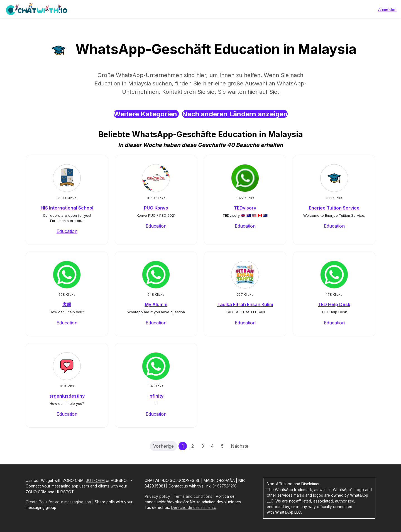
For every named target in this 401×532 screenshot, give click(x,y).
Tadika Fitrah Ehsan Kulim (245, 304)
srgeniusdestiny (67, 396)
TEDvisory (245, 208)
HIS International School (67, 208)
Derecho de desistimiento (194, 508)
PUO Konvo (156, 208)
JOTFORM (95, 481)
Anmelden (387, 9)
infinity (156, 396)
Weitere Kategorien (146, 114)
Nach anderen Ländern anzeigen (235, 114)
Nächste (240, 446)
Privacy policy (157, 496)
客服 (67, 304)
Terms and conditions (193, 496)
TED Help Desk (334, 304)
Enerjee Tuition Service (334, 208)
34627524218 (225, 486)
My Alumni (156, 304)
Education (67, 231)
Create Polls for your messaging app (58, 502)
